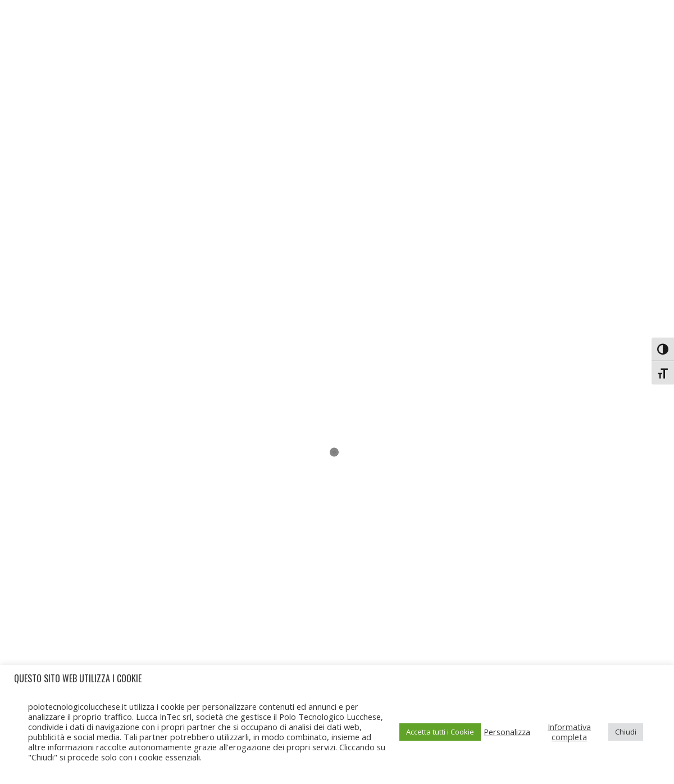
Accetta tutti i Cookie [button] (440, 732)
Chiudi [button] (626, 732)
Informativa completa (569, 732)
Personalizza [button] (507, 732)
